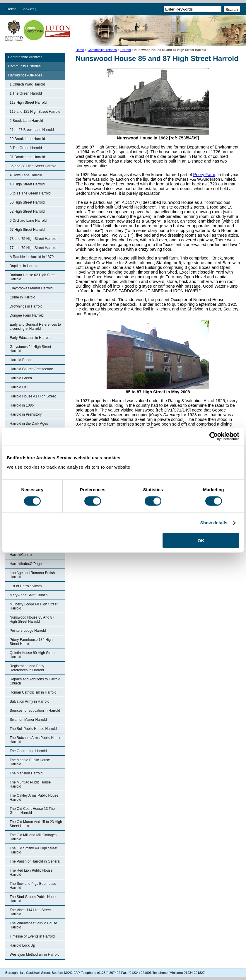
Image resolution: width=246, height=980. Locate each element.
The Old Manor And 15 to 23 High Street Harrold (36, 824)
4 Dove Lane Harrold (26, 175)
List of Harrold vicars (26, 586)
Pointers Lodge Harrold (28, 631)
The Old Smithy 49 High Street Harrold (34, 850)
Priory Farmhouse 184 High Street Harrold (31, 642)
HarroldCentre (21, 555)
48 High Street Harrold (27, 184)
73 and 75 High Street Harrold (33, 239)
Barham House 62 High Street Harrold (33, 277)
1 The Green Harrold (26, 93)
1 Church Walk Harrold (27, 84)
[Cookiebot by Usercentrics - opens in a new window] (214, 436)
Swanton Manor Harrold (28, 720)
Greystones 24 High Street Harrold (30, 349)
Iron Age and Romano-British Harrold (32, 575)
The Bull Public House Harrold (33, 729)
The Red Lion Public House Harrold (31, 873)
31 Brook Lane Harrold (27, 157)
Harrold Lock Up (22, 945)
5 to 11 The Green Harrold (30, 193)
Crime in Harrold (22, 297)
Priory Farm (204, 175)
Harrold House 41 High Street (33, 396)
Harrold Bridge (21, 360)
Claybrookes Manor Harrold (31, 288)
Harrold (125, 50)
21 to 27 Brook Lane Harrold (32, 130)
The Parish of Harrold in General (35, 861)
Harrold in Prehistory (26, 414)
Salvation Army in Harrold (29, 701)
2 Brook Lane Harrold (26, 121)
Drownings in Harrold (26, 306)
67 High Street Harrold (27, 230)
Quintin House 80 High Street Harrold (33, 655)
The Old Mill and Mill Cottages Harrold (33, 837)
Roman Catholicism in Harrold (33, 692)
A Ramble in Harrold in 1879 (32, 257)
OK (201, 540)
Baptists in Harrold (24, 266)
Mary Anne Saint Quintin (29, 595)
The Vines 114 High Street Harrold (30, 912)
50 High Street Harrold (27, 202)
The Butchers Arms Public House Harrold (35, 740)
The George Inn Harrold (28, 751)
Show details (214, 523)
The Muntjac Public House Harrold (30, 784)
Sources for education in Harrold (35, 711)
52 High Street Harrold (27, 211)
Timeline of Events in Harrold (32, 936)
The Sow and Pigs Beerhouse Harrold (33, 886)
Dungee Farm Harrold (27, 315)
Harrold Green (21, 378)
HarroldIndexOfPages (25, 75)
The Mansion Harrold (26, 773)
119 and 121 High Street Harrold (35, 112)
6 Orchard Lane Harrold (28, 221)
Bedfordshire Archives (25, 57)
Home (11, 9)
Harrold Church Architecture (31, 369)
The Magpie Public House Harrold (30, 762)
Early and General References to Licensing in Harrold (35, 327)
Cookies (28, 9)
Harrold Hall (19, 387)
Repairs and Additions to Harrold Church (35, 681)
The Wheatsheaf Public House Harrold (33, 925)
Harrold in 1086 (22, 405)
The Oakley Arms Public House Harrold (34, 798)
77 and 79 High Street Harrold (33, 248)
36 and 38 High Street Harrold (33, 166)
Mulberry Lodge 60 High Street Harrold (34, 606)
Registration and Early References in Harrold (27, 668)
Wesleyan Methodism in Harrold (35, 955)
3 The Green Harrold (26, 148)
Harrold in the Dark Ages (29, 424)
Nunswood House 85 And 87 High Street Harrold (32, 619)
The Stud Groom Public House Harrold (34, 899)
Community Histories (102, 50)
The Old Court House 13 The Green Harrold (32, 811)
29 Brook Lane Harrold (27, 139)
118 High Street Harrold (28, 103)
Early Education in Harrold (30, 338)
